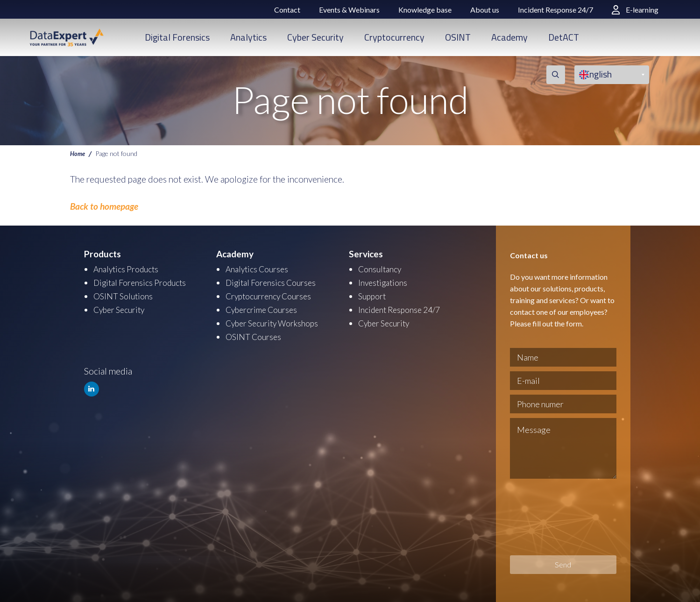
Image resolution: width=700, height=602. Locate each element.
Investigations (385, 282)
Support (374, 295)
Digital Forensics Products (144, 282)
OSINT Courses (255, 334)
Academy (509, 37)
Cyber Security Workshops (277, 321)
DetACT (564, 37)
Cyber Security (315, 37)
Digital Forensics (177, 37)
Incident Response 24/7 (555, 10)
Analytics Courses (260, 269)
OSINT (458, 37)
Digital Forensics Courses (274, 282)
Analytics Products (129, 269)
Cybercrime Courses (265, 308)
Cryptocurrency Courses (272, 295)
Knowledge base (425, 10)
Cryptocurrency (394, 37)
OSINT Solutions (125, 295)
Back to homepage (104, 206)
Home (78, 153)
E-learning (635, 10)
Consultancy (382, 269)
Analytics (248, 37)
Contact (287, 10)
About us (485, 10)
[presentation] (548, 517)
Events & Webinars (349, 10)
